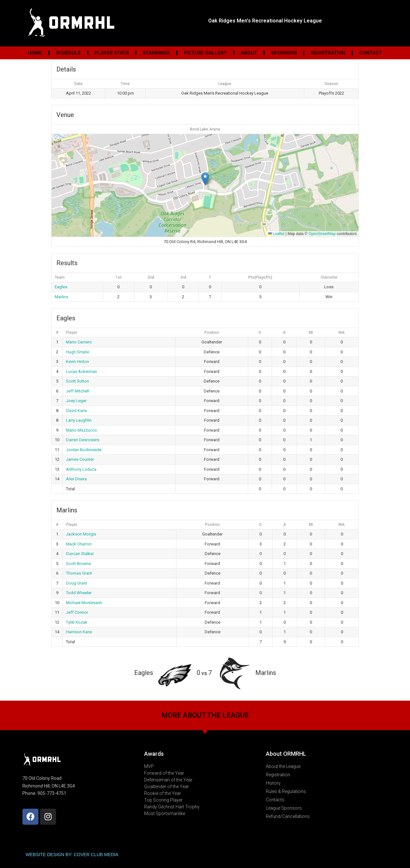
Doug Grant (77, 583)
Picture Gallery (205, 53)
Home (35, 53)
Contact (371, 53)
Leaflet (276, 234)
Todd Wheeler (79, 593)
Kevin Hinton (78, 362)
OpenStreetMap (322, 234)
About (249, 53)
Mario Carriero (79, 342)
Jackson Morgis (81, 534)
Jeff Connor (77, 612)
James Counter (80, 459)
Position (212, 333)
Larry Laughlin (79, 420)
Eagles (61, 287)
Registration (328, 53)
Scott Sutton (78, 381)
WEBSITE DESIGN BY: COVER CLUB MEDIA (72, 855)
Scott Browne (78, 564)
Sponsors (284, 53)
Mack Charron (79, 544)
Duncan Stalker (80, 554)
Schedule (68, 53)
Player (72, 333)
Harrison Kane (79, 632)
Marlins (61, 297)
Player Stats (112, 53)
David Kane (76, 411)
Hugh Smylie (78, 352)
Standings (156, 53)
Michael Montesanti (84, 603)
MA (342, 333)
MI (311, 333)
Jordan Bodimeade (84, 450)
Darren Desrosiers (83, 440)
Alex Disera (76, 479)
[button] (205, 179)
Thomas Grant (79, 573)
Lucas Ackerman (82, 371)
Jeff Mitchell (78, 391)
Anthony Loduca (81, 469)
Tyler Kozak (77, 622)
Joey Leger (76, 401)
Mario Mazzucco (82, 430)
